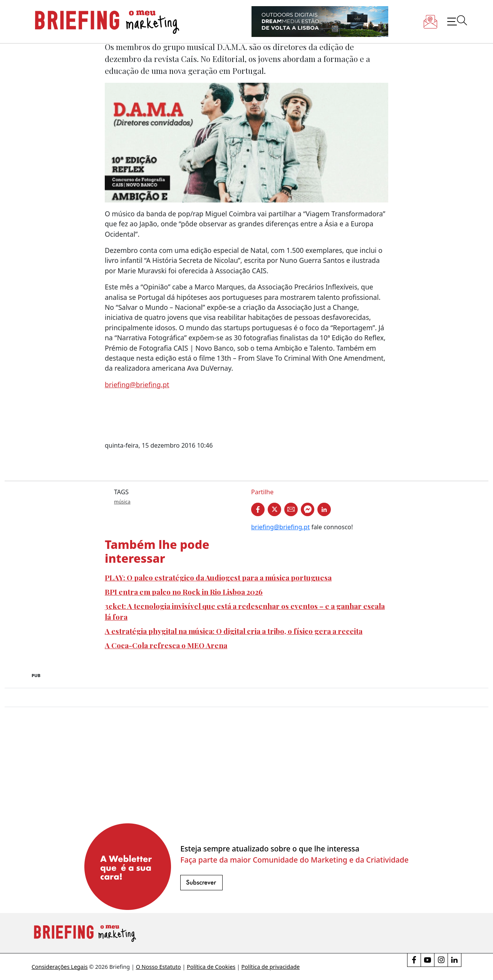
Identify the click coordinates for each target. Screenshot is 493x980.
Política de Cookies (211, 967)
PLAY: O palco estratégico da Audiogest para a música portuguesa (218, 577)
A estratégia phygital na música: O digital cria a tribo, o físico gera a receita (234, 631)
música (122, 502)
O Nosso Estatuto (158, 967)
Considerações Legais (60, 967)
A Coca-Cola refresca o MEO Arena (166, 645)
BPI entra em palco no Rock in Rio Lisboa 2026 (184, 592)
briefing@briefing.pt (137, 385)
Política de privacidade (271, 967)
